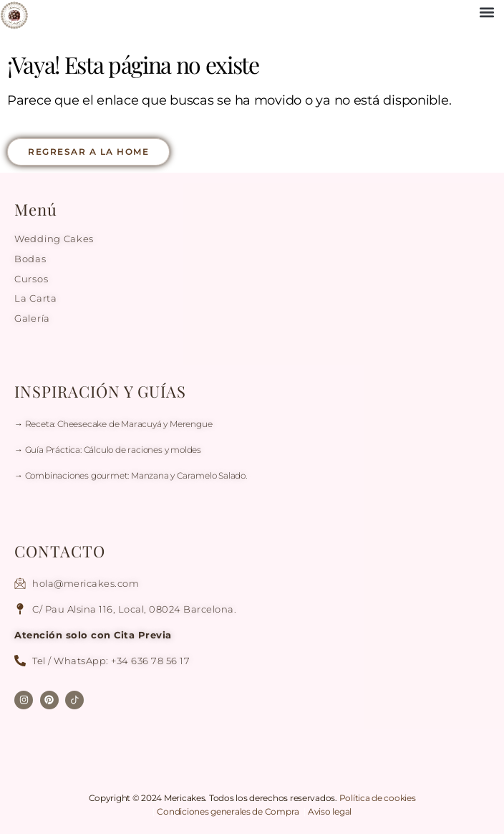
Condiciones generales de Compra (229, 811)
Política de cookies (378, 798)
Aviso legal (330, 811)
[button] (486, 12)
